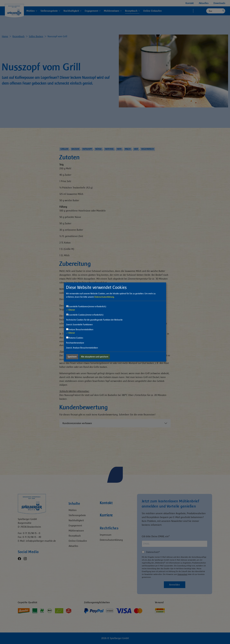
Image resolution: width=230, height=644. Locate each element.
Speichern (72, 357)
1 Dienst (70, 310)
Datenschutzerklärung (104, 297)
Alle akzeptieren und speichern (95, 357)
